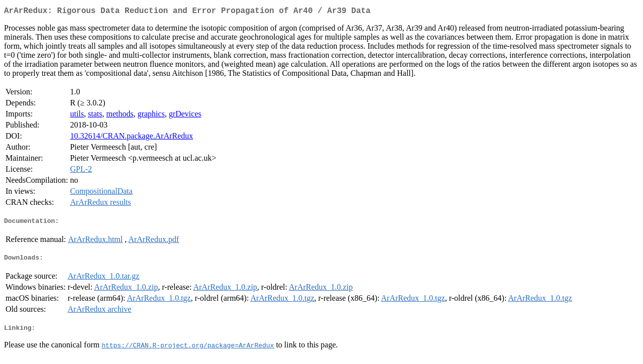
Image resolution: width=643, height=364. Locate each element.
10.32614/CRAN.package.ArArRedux (131, 138)
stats (95, 116)
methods (120, 116)
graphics (151, 116)
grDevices (185, 116)
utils (77, 116)
